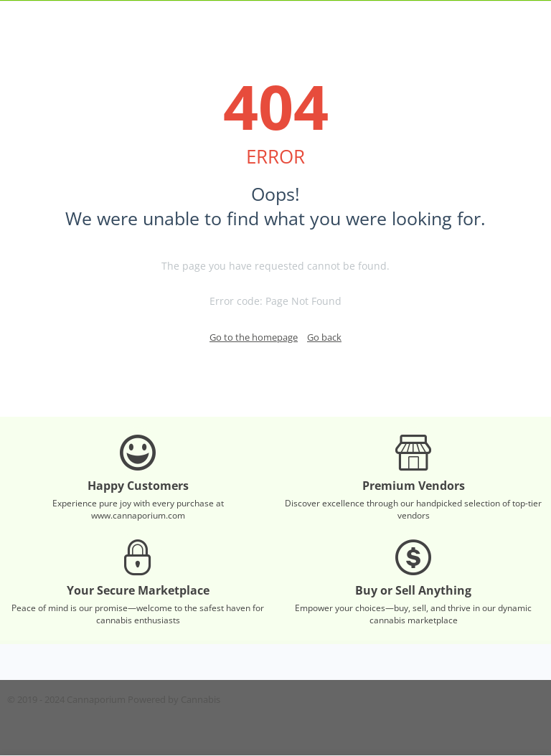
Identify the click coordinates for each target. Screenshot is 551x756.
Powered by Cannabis (174, 699)
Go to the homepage (254, 337)
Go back (324, 337)
